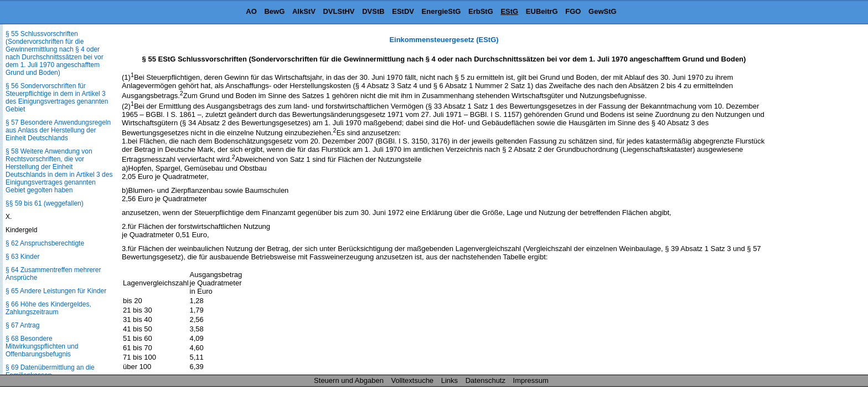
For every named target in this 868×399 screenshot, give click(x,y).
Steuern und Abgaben (349, 380)
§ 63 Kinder (22, 257)
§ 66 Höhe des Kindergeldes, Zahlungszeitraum (48, 308)
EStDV (403, 11)
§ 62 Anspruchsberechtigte (45, 243)
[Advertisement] (813, 202)
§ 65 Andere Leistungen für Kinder (56, 291)
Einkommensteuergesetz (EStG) (444, 40)
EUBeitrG (542, 11)
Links (449, 380)
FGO (573, 11)
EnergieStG (441, 11)
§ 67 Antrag (22, 325)
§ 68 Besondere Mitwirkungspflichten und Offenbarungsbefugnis (42, 346)
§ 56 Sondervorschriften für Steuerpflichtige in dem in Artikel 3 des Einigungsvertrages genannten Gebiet (57, 98)
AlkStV (304, 11)
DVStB (373, 11)
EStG (509, 11)
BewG (274, 11)
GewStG (603, 11)
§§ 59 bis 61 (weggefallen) (45, 203)
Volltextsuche (413, 380)
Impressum (531, 380)
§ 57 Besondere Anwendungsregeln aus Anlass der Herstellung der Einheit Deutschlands (58, 130)
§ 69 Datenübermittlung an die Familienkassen (50, 371)
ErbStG (481, 11)
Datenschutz (485, 380)
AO (251, 11)
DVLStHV (339, 11)
